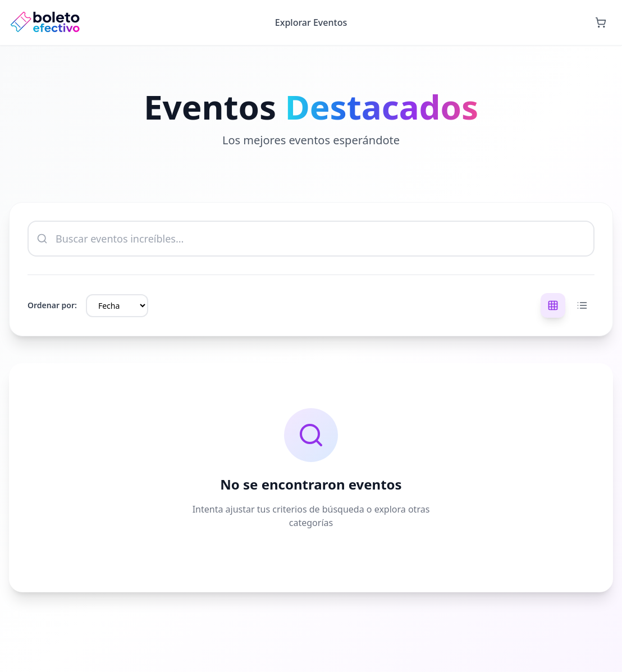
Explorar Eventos (311, 22)
